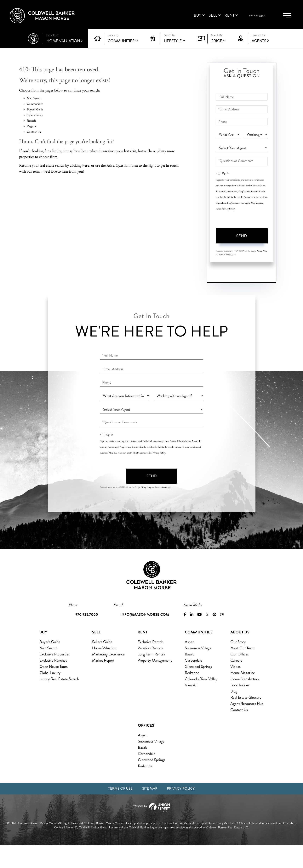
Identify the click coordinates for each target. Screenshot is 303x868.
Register (32, 133)
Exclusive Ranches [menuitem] (53, 682)
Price (217, 48)
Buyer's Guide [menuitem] (50, 664)
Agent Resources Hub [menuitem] (247, 726)
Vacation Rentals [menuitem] (150, 670)
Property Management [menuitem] (155, 682)
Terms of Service (225, 261)
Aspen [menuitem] (189, 664)
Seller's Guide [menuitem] (102, 664)
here (86, 172)
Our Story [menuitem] (238, 664)
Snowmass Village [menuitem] (198, 670)
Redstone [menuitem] (192, 695)
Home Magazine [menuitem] (243, 695)
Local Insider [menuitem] (240, 707)
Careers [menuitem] (236, 682)
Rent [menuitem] (212, 19)
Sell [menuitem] (195, 19)
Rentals (31, 127)
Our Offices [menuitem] (240, 676)
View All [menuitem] (191, 707)
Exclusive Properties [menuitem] (54, 676)
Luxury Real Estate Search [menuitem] (59, 701)
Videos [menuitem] (235, 689)
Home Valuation (64, 45)
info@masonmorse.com (146, 637)
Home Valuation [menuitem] (104, 670)
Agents (260, 45)
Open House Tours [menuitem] (54, 689)
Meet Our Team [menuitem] (242, 670)
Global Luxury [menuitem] (50, 695)
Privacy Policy (228, 215)
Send (242, 243)
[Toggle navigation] (284, 19)
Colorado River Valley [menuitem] (201, 701)
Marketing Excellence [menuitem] (108, 676)
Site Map (150, 811)
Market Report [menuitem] (103, 682)
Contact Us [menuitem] (239, 732)
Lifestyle (173, 48)
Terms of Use (118, 811)
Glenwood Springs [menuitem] (198, 689)
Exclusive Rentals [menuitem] (151, 664)
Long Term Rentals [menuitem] (152, 676)
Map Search (34, 105)
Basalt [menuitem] (189, 676)
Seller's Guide (35, 122)
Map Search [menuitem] (48, 670)
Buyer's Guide (35, 116)
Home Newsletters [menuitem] (245, 701)
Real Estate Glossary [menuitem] (246, 719)
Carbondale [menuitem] (193, 682)
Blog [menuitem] (234, 713)
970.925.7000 (247, 19)
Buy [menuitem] (180, 19)
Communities (121, 48)
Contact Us (34, 139)
